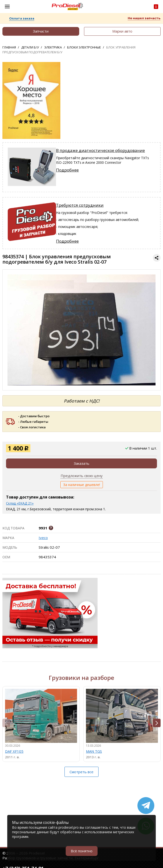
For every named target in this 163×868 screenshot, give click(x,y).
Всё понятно (82, 851)
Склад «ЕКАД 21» (20, 503)
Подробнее (67, 170)
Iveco (43, 538)
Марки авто (122, 31)
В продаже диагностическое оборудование (100, 150)
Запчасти (41, 31)
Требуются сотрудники (80, 205)
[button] (157, 723)
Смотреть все (81, 772)
